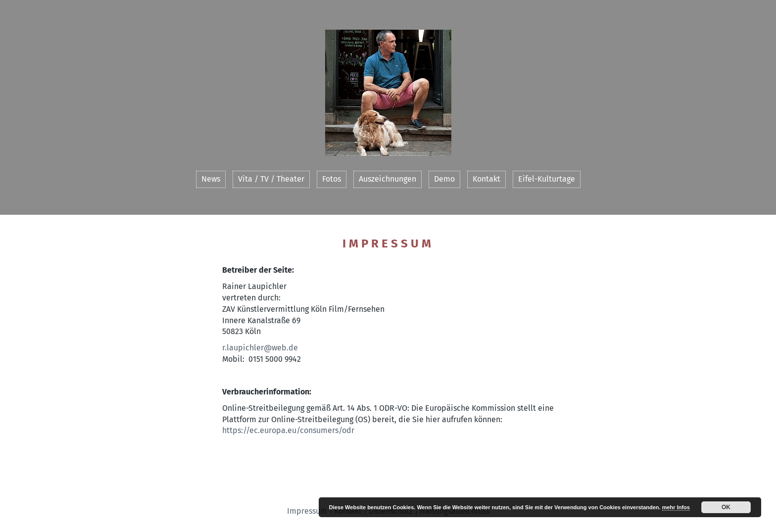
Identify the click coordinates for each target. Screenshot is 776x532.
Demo (444, 179)
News (211, 179)
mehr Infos (676, 507)
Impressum (307, 511)
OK (726, 507)
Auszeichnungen (388, 179)
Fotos (332, 179)
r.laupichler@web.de (260, 348)
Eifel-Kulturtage (547, 179)
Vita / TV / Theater (271, 179)
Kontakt (486, 179)
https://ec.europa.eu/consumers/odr (288, 430)
